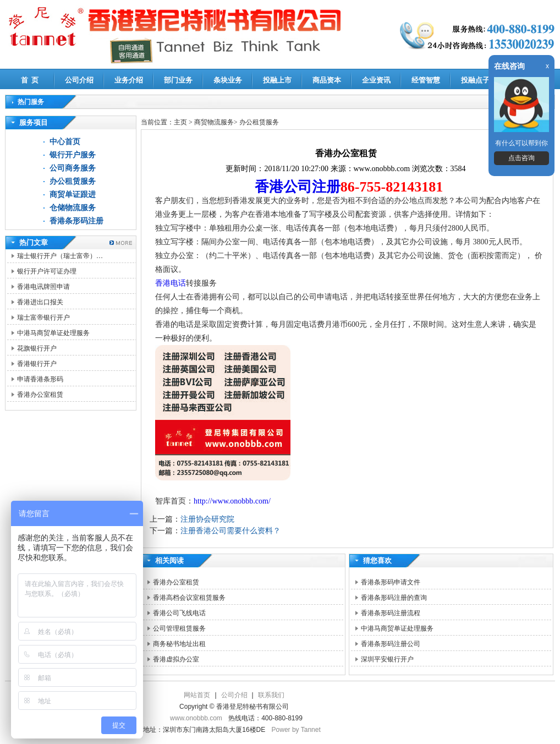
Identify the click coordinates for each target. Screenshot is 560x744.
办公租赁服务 (73, 181)
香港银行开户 (37, 364)
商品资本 (327, 80)
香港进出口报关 (40, 302)
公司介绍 (79, 80)
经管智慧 (426, 80)
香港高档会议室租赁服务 (189, 598)
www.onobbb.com (196, 718)
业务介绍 (129, 80)
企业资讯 (376, 80)
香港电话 (171, 283)
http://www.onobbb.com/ (232, 501)
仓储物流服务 (73, 208)
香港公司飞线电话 (179, 613)
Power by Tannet (296, 730)
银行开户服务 (73, 155)
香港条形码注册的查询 (394, 598)
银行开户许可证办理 (47, 271)
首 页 (30, 80)
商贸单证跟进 (73, 195)
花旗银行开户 (37, 348)
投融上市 (277, 80)
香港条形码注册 (76, 221)
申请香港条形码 (40, 379)
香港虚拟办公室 (176, 659)
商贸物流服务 (214, 122)
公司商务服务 (73, 168)
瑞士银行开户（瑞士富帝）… (60, 256)
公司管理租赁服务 (179, 628)
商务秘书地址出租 (179, 644)
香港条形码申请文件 (391, 582)
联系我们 (271, 695)
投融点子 (475, 80)
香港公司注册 (298, 187)
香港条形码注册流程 (391, 613)
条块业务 (228, 80)
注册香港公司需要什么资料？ (230, 531)
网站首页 (197, 695)
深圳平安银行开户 (387, 659)
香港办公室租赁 (40, 395)
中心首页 (65, 142)
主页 (180, 122)
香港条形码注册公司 (391, 644)
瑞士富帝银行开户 (43, 318)
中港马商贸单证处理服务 (53, 333)
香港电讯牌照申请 (43, 287)
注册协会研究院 (207, 519)
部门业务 (178, 80)
